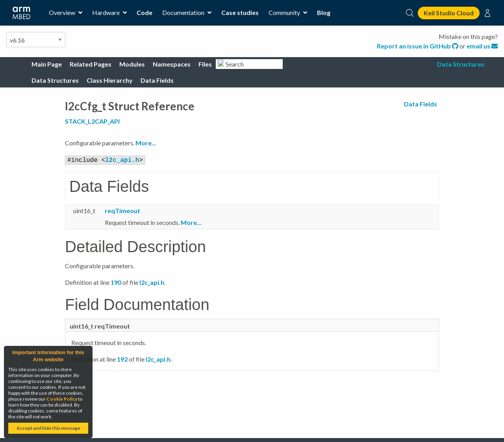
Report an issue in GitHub (418, 46)
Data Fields (421, 104)
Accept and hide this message (48, 428)
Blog (324, 12)
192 (122, 358)
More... (146, 143)
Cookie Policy (62, 399)
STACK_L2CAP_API (92, 121)
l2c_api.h (122, 160)
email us (482, 46)
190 (116, 281)
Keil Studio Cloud (449, 13)
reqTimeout (122, 210)
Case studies (240, 12)
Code (145, 12)
